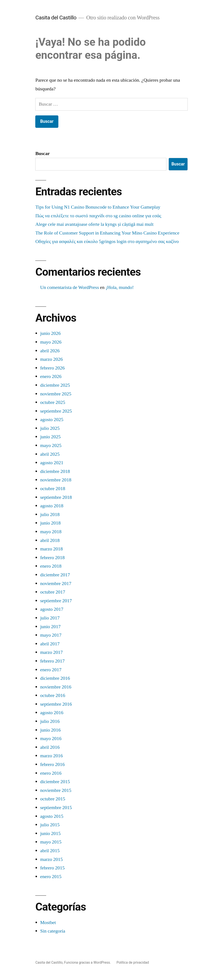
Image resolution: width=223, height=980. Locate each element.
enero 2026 (51, 376)
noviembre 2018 (56, 480)
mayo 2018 (51, 532)
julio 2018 (50, 514)
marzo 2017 (51, 652)
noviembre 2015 (56, 790)
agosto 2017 (52, 609)
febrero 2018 (52, 558)
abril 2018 (50, 540)
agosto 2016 (52, 713)
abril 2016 (50, 747)
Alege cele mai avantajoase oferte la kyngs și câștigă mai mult (94, 224)
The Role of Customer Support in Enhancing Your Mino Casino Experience (107, 233)
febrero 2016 (52, 764)
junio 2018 (50, 523)
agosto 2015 (52, 816)
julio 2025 (50, 428)
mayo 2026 (51, 342)
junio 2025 (50, 437)
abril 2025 (50, 454)
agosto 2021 (52, 463)
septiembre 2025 (56, 411)
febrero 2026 (52, 368)
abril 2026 (50, 351)
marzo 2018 (51, 549)
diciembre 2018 (55, 471)
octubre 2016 (53, 695)
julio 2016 (50, 721)
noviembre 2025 (56, 394)
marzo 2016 (51, 756)
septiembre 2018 (56, 497)
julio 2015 (50, 825)
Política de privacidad (133, 962)
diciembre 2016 (55, 678)
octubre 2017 (53, 592)
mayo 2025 (51, 445)
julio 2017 (50, 618)
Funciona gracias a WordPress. (88, 962)
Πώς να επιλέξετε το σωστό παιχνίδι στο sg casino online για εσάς (98, 216)
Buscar (42, 153)
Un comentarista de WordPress (69, 287)
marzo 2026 (51, 359)
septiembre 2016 (56, 704)
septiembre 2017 (56, 601)
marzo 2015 (51, 859)
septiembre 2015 (56, 808)
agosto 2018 (52, 506)
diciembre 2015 (55, 782)
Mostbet (48, 923)
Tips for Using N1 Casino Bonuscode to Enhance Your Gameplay (98, 207)
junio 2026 (50, 333)
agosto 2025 (52, 420)
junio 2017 (50, 627)
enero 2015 (51, 877)
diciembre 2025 (55, 385)
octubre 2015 (53, 799)
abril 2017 (50, 644)
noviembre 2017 (56, 584)
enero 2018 (51, 566)
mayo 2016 (51, 739)
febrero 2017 (52, 661)
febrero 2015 (52, 868)
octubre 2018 (53, 489)
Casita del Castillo (56, 18)
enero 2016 (51, 773)
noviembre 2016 (56, 687)
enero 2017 (51, 670)
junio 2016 (50, 730)
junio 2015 (50, 833)
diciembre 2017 (55, 575)
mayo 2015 (51, 842)
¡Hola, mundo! (120, 287)
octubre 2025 (53, 402)
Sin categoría (53, 931)
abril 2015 (50, 851)
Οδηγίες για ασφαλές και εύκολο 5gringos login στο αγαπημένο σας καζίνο (107, 241)
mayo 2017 (51, 635)
